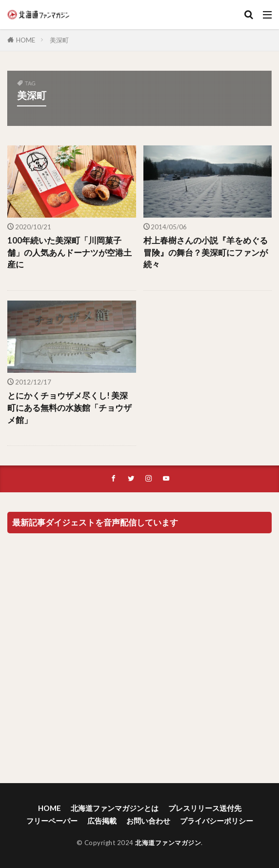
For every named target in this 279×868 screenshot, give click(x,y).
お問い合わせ (148, 821)
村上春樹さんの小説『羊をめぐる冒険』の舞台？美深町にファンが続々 (206, 253)
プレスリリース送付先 (205, 808)
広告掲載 (102, 821)
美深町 (59, 40)
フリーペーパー (52, 821)
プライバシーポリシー (217, 821)
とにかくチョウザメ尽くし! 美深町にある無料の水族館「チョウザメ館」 (70, 408)
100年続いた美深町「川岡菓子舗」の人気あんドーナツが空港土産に (70, 253)
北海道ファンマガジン (168, 843)
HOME (26, 40)
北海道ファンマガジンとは (115, 808)
